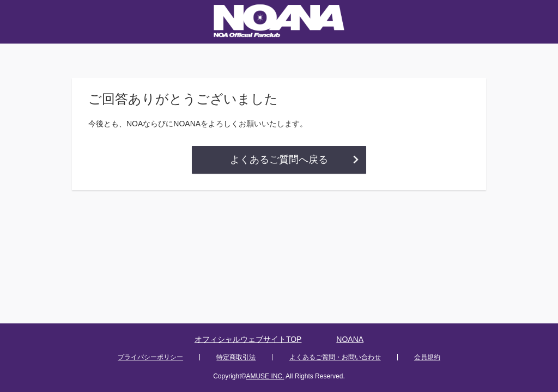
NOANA (350, 339)
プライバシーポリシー (150, 357)
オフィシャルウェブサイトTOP (248, 339)
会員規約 (427, 357)
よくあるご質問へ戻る (279, 160)
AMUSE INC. (265, 376)
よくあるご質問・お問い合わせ (335, 357)
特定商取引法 (236, 357)
